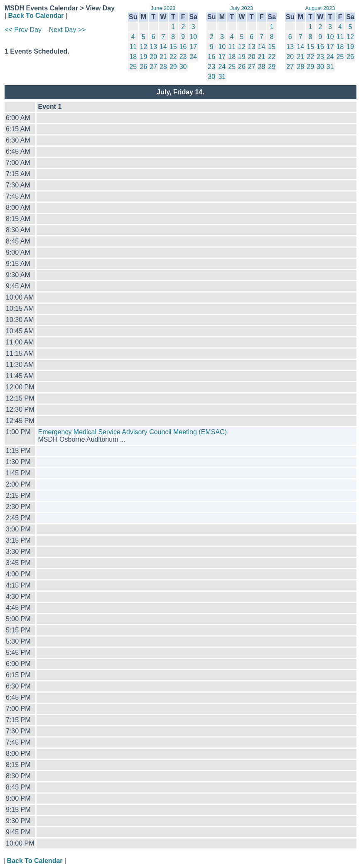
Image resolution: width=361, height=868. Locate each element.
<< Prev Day (23, 30)
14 (163, 47)
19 (144, 57)
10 (193, 37)
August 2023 (320, 8)
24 (193, 57)
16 (183, 47)
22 (173, 57)
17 (193, 47)
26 (144, 67)
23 (183, 57)
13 (153, 47)
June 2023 (163, 8)
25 (133, 67)
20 (153, 57)
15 (173, 47)
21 (163, 57)
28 (163, 67)
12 (144, 47)
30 (183, 67)
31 (222, 77)
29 (173, 67)
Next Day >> (68, 30)
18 (133, 57)
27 (153, 67)
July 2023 (242, 8)
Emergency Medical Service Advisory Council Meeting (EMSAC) (132, 432)
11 (133, 47)
